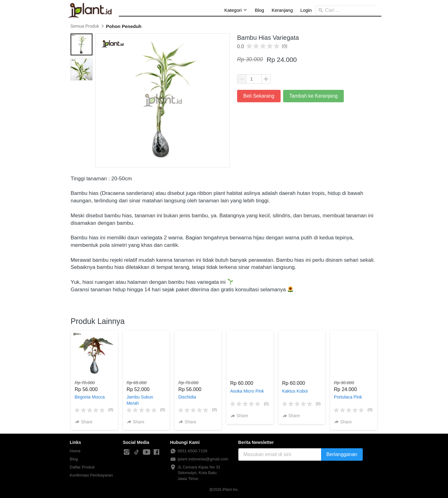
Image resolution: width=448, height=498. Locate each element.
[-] (127, 452)
